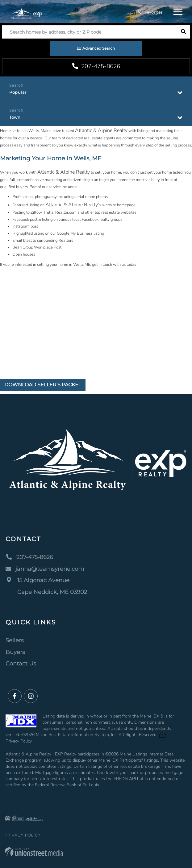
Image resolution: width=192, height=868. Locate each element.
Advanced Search (99, 48)
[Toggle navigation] (178, 11)
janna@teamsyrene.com (45, 569)
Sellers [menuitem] (15, 640)
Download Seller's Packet (43, 385)
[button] (183, 32)
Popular (18, 92)
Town (15, 117)
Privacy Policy (19, 741)
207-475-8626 (96, 66)
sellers (18, 131)
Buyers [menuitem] (15, 652)
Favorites (150, 12)
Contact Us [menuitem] (21, 664)
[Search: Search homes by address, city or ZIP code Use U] (89, 32)
